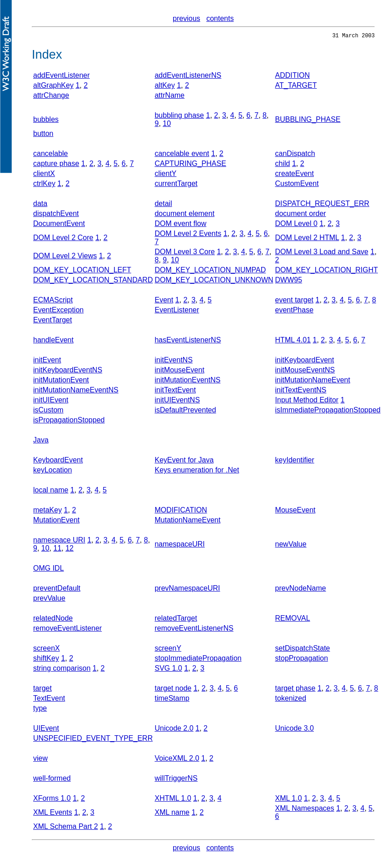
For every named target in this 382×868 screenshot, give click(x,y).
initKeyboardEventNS (68, 371)
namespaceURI (179, 545)
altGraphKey (53, 87)
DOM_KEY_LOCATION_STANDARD (93, 281)
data (40, 205)
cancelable (51, 155)
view (40, 760)
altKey (164, 87)
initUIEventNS (177, 401)
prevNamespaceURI (187, 590)
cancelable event (182, 155)
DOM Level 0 (296, 225)
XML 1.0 (289, 800)
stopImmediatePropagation (198, 660)
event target (295, 301)
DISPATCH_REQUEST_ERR (322, 205)
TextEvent (49, 700)
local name (51, 491)
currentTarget (176, 185)
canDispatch (295, 155)
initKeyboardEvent (305, 361)
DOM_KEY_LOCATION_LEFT (82, 271)
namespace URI (59, 541)
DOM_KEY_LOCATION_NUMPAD (210, 271)
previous (186, 18)
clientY (165, 175)
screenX (47, 650)
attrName (169, 97)
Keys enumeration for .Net (197, 471)
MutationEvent (56, 521)
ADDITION (293, 77)
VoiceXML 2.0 (177, 760)
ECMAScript (53, 301)
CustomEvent (297, 185)
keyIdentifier (295, 461)
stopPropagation (302, 660)
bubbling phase (179, 117)
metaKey (47, 511)
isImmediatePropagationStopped (328, 411)
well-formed (52, 780)
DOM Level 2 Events (188, 235)
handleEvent (53, 341)
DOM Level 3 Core (185, 253)
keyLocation (52, 471)
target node (173, 690)
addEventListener (62, 77)
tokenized (291, 700)
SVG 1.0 (168, 670)
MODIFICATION (181, 511)
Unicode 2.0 (174, 730)
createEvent (295, 175)
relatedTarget (176, 620)
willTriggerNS (176, 780)
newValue (291, 545)
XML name (172, 814)
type (40, 710)
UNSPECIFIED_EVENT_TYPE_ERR (93, 740)
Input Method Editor (307, 401)
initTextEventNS (301, 391)
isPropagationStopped (69, 421)
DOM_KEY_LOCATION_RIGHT (327, 271)
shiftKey (46, 660)
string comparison (62, 670)
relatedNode (53, 620)
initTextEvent (175, 391)
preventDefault (57, 590)
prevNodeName (301, 590)
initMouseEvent (179, 371)
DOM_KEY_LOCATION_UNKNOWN (214, 281)
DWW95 (289, 281)
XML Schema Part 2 (66, 828)
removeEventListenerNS (194, 630)
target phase (295, 690)
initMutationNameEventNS (76, 391)
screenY (168, 650)
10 (167, 125)
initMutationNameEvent (313, 381)
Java (41, 441)
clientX (44, 175)
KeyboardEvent (58, 461)
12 (69, 549)
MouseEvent (295, 511)
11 (57, 549)
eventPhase (295, 311)
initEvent (47, 361)
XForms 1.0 (52, 800)
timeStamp (172, 700)
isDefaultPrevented (185, 411)
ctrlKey (44, 185)
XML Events (53, 814)
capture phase (56, 165)
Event (164, 301)
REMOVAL (293, 620)
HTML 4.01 (293, 341)
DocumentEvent (59, 225)
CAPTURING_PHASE (190, 165)
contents (220, 18)
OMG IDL (49, 569)
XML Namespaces (305, 810)
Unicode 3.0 (295, 730)
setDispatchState (303, 650)
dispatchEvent (56, 215)
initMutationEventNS (187, 381)
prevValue (49, 600)
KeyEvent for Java (184, 461)
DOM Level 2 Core (63, 239)
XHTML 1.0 (173, 800)
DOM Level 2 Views (65, 257)
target (42, 690)
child (283, 165)
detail (163, 205)
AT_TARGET (296, 87)
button (43, 135)
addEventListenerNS (188, 77)
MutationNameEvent (187, 521)
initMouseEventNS (305, 371)
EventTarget (52, 321)
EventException (58, 311)
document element (184, 215)
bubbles (46, 121)
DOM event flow (180, 225)
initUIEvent (51, 401)
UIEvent (46, 730)
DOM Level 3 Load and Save (322, 253)
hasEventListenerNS (188, 341)
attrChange (51, 97)
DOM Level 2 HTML (307, 239)
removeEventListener (67, 630)
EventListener (177, 311)
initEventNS (174, 361)
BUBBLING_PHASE (308, 121)
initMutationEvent (61, 381)
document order (301, 215)
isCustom (48, 411)
